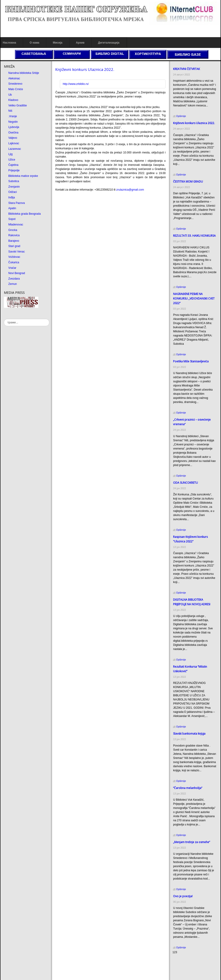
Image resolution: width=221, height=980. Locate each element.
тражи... (4, 319)
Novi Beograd (17, 273)
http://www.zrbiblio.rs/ (76, 84)
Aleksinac (14, 78)
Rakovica (14, 235)
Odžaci (12, 192)
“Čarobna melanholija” (188, 788)
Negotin (13, 122)
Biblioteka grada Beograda (24, 214)
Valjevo (13, 138)
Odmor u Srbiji (181, 973)
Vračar (12, 268)
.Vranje (13, 116)
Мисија (57, 43)
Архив (80, 43)
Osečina (13, 133)
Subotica (14, 181)
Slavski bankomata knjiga (189, 734)
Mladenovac (16, 225)
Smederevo (15, 84)
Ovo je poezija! (183, 896)
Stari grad (14, 246)
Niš (10, 111)
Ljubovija (14, 127)
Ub (10, 95)
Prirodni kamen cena (185, 961)
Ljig (10, 154)
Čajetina (13, 165)
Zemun (12, 284)
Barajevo (14, 241)
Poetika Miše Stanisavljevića (191, 361)
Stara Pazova (17, 203)
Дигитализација (109, 43)
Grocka (13, 230)
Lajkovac (14, 143)
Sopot (12, 219)
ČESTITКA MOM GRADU (188, 182)
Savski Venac (17, 252)
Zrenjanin (14, 187)
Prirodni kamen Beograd (187, 969)
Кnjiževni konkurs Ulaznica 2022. (85, 69)
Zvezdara (14, 279)
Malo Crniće (16, 89)
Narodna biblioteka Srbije (24, 73)
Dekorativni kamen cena (187, 965)
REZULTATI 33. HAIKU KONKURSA (194, 236)
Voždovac (14, 257)
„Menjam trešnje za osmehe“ (192, 842)
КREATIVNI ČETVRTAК (186, 69)
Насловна (9, 43)
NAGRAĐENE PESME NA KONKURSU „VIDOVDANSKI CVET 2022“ (194, 298)
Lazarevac (15, 149)
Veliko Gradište (18, 105)
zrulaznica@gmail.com (130, 190)
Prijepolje (14, 170)
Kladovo (13, 100)
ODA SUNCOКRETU (185, 483)
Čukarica (14, 262)
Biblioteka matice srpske (23, 176)
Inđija (12, 197)
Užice (12, 160)
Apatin (12, 208)
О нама (34, 43)
